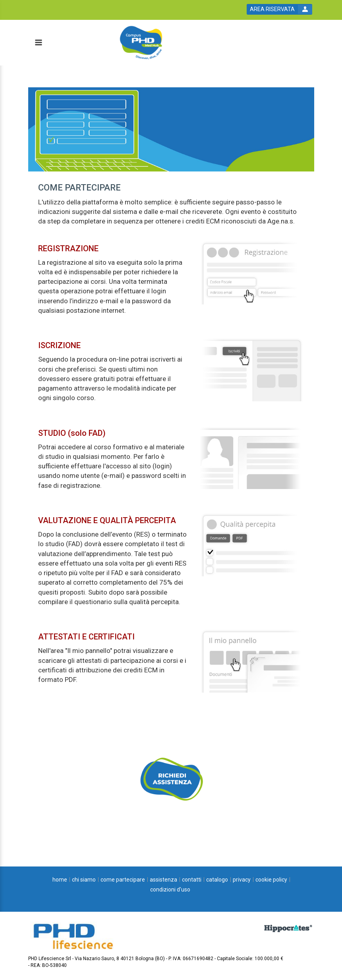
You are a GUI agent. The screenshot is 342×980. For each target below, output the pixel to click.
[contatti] (192, 880)
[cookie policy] (271, 880)
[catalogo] (217, 880)
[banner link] (171, 129)
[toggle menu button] (38, 43)
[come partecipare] (123, 880)
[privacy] (242, 880)
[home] (60, 880)
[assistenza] (163, 880)
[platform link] (166, 43)
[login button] (279, 9)
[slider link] (171, 779)
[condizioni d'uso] (170, 890)
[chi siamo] (84, 880)
